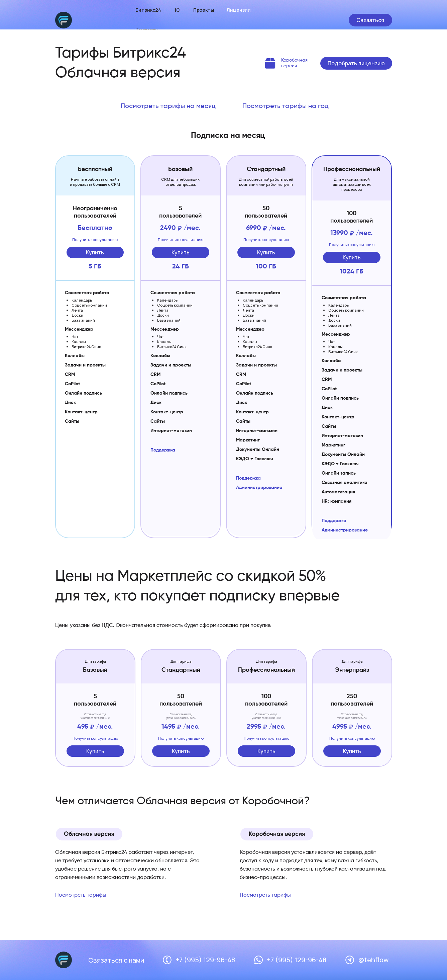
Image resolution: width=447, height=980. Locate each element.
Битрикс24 (148, 10)
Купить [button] (95, 252)
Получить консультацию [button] (95, 239)
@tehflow (373, 960)
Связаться (370, 20)
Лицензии (239, 10)
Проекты (204, 10)
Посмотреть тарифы (81, 895)
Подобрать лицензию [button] (356, 63)
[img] (270, 63)
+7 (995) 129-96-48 (205, 960)
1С (177, 10)
